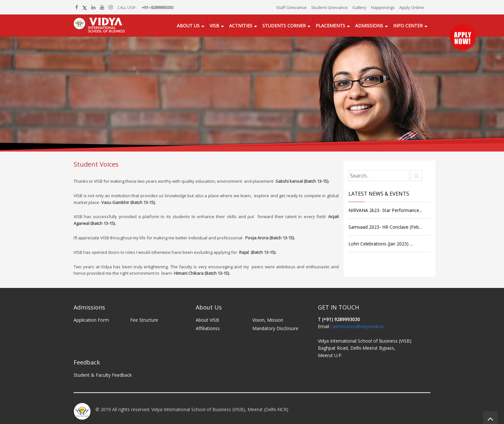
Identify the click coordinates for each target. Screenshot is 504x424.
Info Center (408, 26)
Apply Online (412, 7)
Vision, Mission (268, 320)
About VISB (207, 320)
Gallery (359, 7)
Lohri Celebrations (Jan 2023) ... (381, 244)
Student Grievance (329, 7)
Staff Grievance (291, 7)
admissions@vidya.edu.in (358, 326)
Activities (241, 26)
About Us (188, 26)
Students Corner (284, 26)
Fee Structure (144, 320)
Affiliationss (208, 328)
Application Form (91, 320)
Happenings (383, 7)
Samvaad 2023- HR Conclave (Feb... (385, 227)
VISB (214, 26)
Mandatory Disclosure (275, 328)
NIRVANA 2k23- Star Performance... (385, 210)
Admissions (369, 26)
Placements (330, 26)
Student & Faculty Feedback (103, 375)
